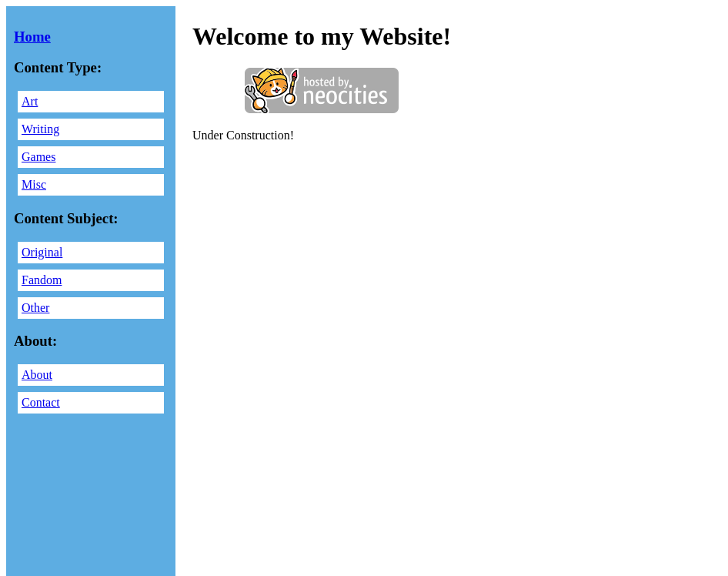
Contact (41, 402)
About (37, 375)
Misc (34, 184)
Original (42, 252)
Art (30, 101)
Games (38, 157)
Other (35, 308)
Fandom (42, 280)
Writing (40, 129)
